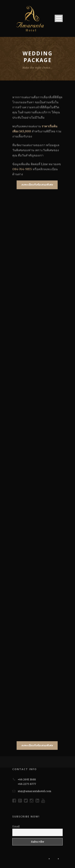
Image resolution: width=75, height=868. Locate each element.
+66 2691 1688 (27, 779)
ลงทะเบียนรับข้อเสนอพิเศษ (37, 185)
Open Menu (59, 18)
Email (16, 826)
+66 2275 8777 (27, 784)
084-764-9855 (22, 169)
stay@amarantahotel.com (34, 791)
